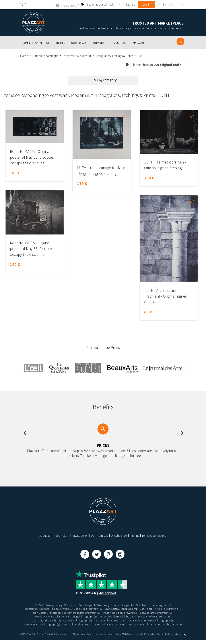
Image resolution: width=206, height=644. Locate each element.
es (182, 4)
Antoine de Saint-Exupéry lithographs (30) (61, 624)
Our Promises (99, 535)
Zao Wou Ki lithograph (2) (119, 620)
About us (45, 535)
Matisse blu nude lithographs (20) (150, 624)
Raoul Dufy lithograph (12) (85, 620)
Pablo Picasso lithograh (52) (160, 605)
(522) (32, 605)
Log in (147, 4)
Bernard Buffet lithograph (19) (116, 612)
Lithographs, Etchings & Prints (114, 56)
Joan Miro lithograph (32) (101, 608)
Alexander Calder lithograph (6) (108, 624)
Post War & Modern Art (77, 56)
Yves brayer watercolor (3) (81, 616)
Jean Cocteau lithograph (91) (137, 608)
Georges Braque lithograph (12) (121, 605)
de (171, 4)
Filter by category (103, 80)
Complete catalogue (45, 56)
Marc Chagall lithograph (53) (116, 616)
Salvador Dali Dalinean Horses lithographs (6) (88, 628)
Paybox (160, 638)
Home (24, 56)
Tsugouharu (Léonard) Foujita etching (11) (58, 608)
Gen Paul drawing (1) (45, 612)
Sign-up (131, 4)
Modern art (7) (165, 608)
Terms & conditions (154, 535)
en (165, 4)
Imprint (134, 535)
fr (158, 4)
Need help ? (61, 535)
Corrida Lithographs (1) (132, 628)
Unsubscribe (119, 535)
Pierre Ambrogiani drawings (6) (155, 612)
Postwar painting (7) (50, 605)
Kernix (181, 638)
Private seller (80, 535)
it (177, 4)
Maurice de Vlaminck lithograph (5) (157, 616)
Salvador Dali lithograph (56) (82, 605)
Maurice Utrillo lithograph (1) (154, 620)
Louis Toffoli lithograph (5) (51, 620)
